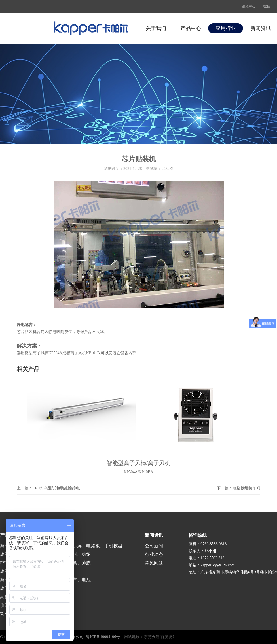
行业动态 (154, 554)
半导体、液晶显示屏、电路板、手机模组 (82, 546)
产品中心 (191, 28)
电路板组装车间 (246, 488)
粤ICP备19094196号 (103, 637)
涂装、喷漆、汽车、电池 (66, 580)
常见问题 (154, 563)
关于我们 (156, 28)
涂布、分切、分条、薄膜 (66, 563)
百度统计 (168, 637)
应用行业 (226, 28)
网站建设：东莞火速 (142, 637)
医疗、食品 (52, 571)
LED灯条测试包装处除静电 (56, 488)
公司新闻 (154, 546)
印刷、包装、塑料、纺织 (66, 554)
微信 (267, 6)
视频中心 (249, 6)
